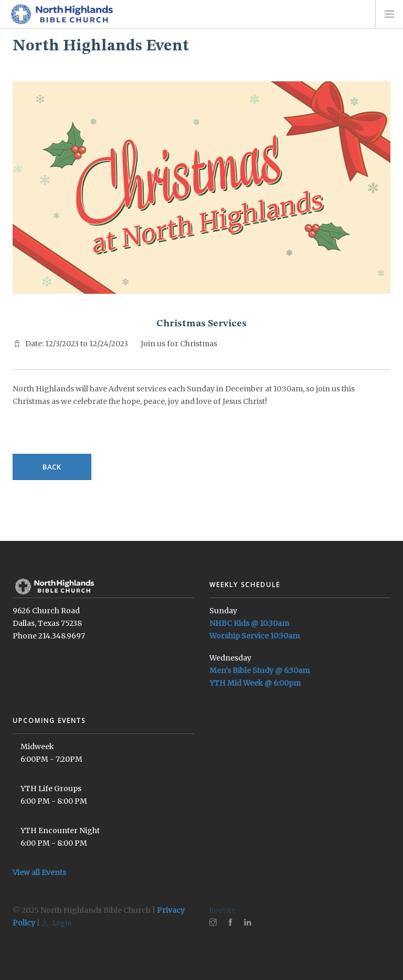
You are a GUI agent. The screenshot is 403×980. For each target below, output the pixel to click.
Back (52, 467)
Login (56, 923)
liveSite (222, 910)
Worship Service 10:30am (254, 636)
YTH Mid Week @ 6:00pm (255, 683)
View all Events (39, 872)
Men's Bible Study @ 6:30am (259, 670)
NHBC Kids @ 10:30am (249, 623)
